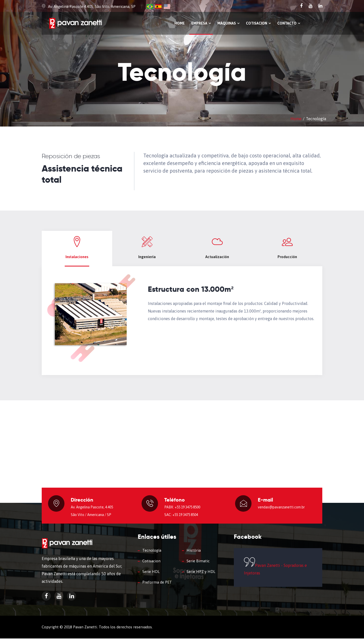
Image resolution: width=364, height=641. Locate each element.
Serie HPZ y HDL (201, 574)
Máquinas (228, 23)
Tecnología (152, 553)
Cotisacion (258, 23)
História (194, 553)
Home (180, 23)
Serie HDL (151, 574)
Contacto (289, 23)
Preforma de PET (157, 585)
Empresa (201, 23)
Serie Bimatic (198, 563)
